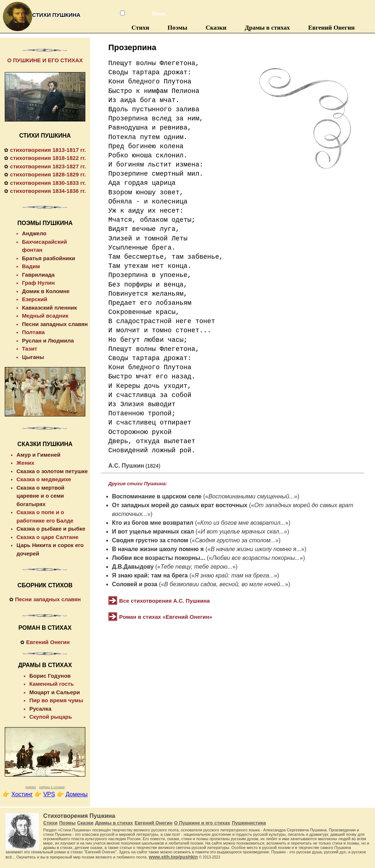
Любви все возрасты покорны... (159, 558)
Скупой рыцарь (51, 717)
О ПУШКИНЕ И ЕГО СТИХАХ (45, 60)
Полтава (33, 332)
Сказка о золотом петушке (52, 471)
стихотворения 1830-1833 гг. (48, 183)
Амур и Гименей (38, 455)
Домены (77, 794)
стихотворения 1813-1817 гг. (48, 150)
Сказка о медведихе (44, 479)
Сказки (216, 28)
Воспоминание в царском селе (157, 496)
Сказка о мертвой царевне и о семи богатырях (40, 496)
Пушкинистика (249, 823)
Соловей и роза (135, 584)
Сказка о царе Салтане (47, 537)
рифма (31, 787)
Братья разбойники (49, 258)
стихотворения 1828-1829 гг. (48, 174)
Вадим (31, 266)
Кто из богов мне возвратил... (243, 523)
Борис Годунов (50, 676)
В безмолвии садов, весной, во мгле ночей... (224, 584)
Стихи (140, 28)
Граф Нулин (38, 283)
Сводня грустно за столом (150, 540)
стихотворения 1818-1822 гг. (48, 158)
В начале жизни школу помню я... (256, 549)
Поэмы (178, 28)
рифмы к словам (52, 787)
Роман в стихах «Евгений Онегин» (166, 617)
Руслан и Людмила (48, 341)
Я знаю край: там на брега (150, 575)
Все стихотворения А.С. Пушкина (164, 601)
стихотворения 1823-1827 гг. (48, 166)
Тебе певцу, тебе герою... (196, 567)
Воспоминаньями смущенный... (251, 496)
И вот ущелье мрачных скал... (242, 532)
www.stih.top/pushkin (173, 857)
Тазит (29, 349)
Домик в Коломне (46, 291)
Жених (25, 463)
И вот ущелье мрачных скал (153, 532)
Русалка (40, 709)
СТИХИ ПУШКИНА (45, 136)
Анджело (34, 233)
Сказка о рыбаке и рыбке (51, 529)
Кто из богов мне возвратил (153, 523)
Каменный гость (51, 684)
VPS (49, 794)
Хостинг (22, 794)
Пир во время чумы (56, 700)
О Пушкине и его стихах (202, 823)
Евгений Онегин (331, 28)
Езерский (35, 299)
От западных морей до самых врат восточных (180, 505)
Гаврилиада (38, 275)
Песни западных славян (55, 324)
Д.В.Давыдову (133, 567)
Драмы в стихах (267, 28)
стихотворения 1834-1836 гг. (48, 191)
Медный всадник (45, 316)
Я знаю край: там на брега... (234, 575)
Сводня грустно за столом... (235, 540)
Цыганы (33, 357)
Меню (155, 14)
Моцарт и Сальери (55, 692)
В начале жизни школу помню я (158, 549)
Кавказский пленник (49, 308)
